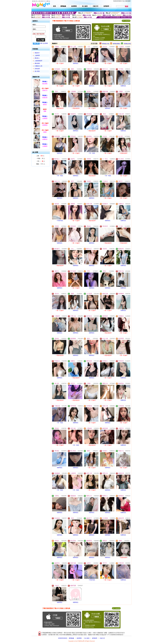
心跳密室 (45, 118)
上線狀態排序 (38, 61)
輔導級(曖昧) (117, 44)
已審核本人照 (38, 66)
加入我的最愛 (127, 1)
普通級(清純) (127, 44)
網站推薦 (37, 63)
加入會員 (87, 638)
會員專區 (79, 638)
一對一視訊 (92, 153)
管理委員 (45, 125)
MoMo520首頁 (117, 1)
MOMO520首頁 (63, 638)
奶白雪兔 (45, 84)
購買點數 (71, 638)
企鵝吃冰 (45, 139)
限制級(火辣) (106, 44)
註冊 (41, 43)
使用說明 (95, 638)
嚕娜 (45, 111)
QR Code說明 (126, 21)
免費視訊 (76, 63)
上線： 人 (40, 156)
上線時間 (37, 55)
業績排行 (37, 53)
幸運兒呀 (45, 97)
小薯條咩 (45, 146)
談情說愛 (37, 69)
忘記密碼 (45, 43)
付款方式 (102, 638)
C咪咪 (45, 132)
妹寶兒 (45, 104)
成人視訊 (37, 71)
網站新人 (37, 58)
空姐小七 (45, 90)
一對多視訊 (60, 221)
